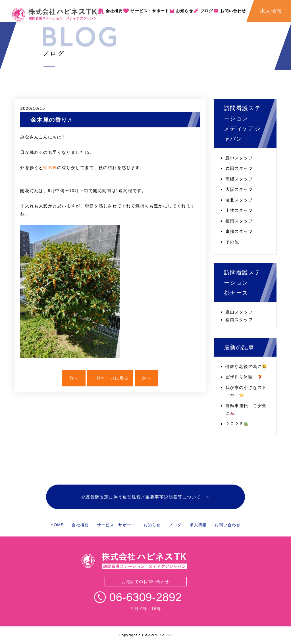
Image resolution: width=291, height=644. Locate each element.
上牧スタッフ (239, 210)
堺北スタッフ (239, 200)
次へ (146, 378)
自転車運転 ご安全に (246, 409)
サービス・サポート (150, 11)
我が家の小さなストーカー (246, 391)
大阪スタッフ (239, 189)
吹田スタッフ (239, 168)
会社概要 (114, 11)
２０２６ (237, 424)
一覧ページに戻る (110, 378)
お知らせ (184, 11)
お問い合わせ (233, 11)
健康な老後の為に (246, 366)
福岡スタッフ (239, 221)
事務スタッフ (239, 231)
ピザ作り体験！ (244, 377)
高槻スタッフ (239, 179)
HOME (57, 525)
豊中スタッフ (239, 158)
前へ (74, 378)
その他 (232, 242)
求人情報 (198, 525)
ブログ (207, 11)
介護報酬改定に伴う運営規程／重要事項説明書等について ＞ (145, 497)
